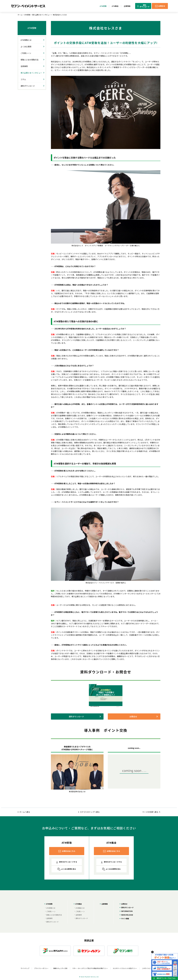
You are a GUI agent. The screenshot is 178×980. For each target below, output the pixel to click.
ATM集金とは (80, 908)
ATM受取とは (26, 40)
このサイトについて (148, 968)
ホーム (20, 15)
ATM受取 (27, 15)
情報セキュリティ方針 (60, 968)
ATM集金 (79, 904)
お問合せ (133, 716)
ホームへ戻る (25, 812)
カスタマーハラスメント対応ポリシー (125, 968)
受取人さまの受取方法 (30, 60)
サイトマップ (25, 968)
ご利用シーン (26, 53)
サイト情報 (125, 919)
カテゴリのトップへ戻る (90, 812)
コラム (23, 79)
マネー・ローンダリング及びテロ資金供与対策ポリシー (90, 968)
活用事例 (24, 66)
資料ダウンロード (76, 716)
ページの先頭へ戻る (150, 812)
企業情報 (105, 904)
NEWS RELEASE (127, 915)
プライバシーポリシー (41, 968)
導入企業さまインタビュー (42, 15)
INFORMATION (127, 911)
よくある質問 (26, 47)
